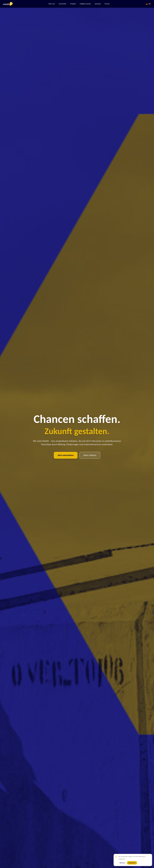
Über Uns (52, 4)
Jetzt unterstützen (66, 455)
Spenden (98, 4)
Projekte (73, 4)
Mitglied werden (85, 4)
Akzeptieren (132, 863)
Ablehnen (122, 863)
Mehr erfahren (90, 455)
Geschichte (62, 4)
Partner (107, 4)
